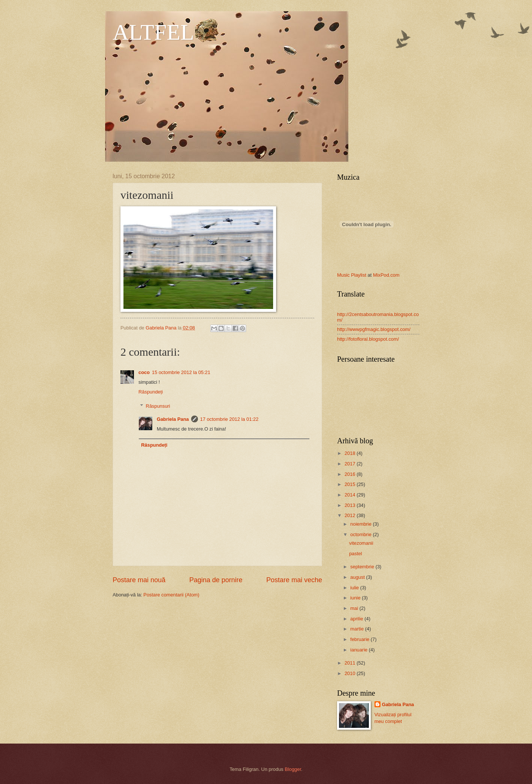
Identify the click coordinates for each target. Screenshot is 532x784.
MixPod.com (386, 275)
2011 (351, 663)
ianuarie (359, 650)
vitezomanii (361, 543)
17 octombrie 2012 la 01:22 (229, 419)
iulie (355, 588)
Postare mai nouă (139, 580)
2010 (351, 673)
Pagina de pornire (216, 580)
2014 (351, 495)
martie (357, 629)
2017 (351, 464)
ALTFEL (153, 32)
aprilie (357, 619)
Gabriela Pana (173, 419)
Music (343, 275)
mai (355, 608)
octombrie (361, 534)
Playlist (359, 275)
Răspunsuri (158, 406)
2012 (351, 515)
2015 (351, 484)
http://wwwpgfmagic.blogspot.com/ (374, 329)
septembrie (363, 567)
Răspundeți (151, 392)
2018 (351, 453)
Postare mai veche (294, 580)
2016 (351, 474)
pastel (355, 554)
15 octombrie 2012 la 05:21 (181, 372)
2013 (351, 505)
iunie (356, 598)
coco (144, 372)
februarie (360, 639)
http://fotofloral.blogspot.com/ (368, 339)
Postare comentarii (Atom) (171, 595)
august (358, 577)
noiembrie (361, 524)
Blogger (293, 769)
